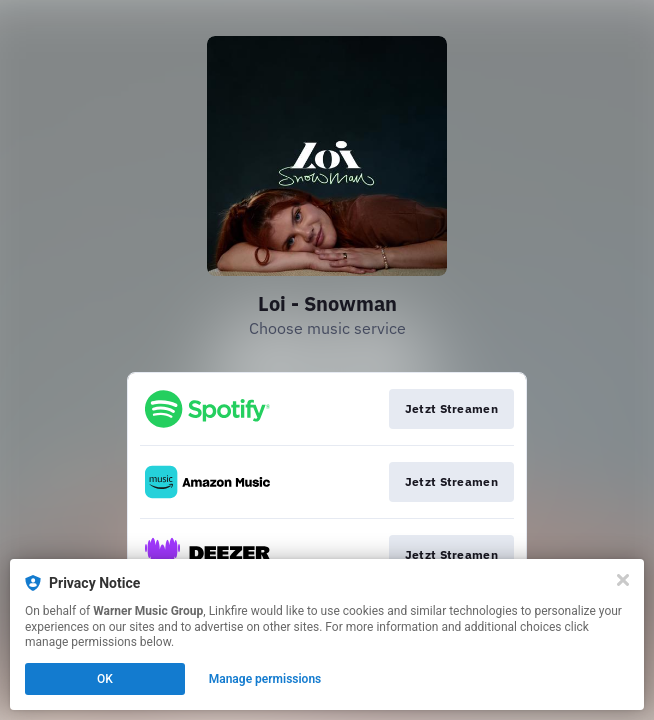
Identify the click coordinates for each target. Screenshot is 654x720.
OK (105, 679)
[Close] (623, 580)
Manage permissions (265, 679)
